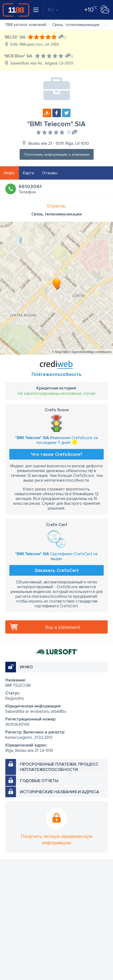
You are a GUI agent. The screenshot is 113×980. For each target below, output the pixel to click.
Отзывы (50, 173)
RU (53, 10)
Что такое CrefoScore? (56, 454)
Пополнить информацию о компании (57, 154)
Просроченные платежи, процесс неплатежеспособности (59, 767)
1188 (16, 10)
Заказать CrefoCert (57, 570)
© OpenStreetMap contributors (90, 352)
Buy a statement (63, 627)
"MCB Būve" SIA (18, 56)
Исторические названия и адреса (60, 792)
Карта (28, 173)
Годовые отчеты (39, 781)
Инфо (9, 173)
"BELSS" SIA (15, 37)
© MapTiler (60, 352)
